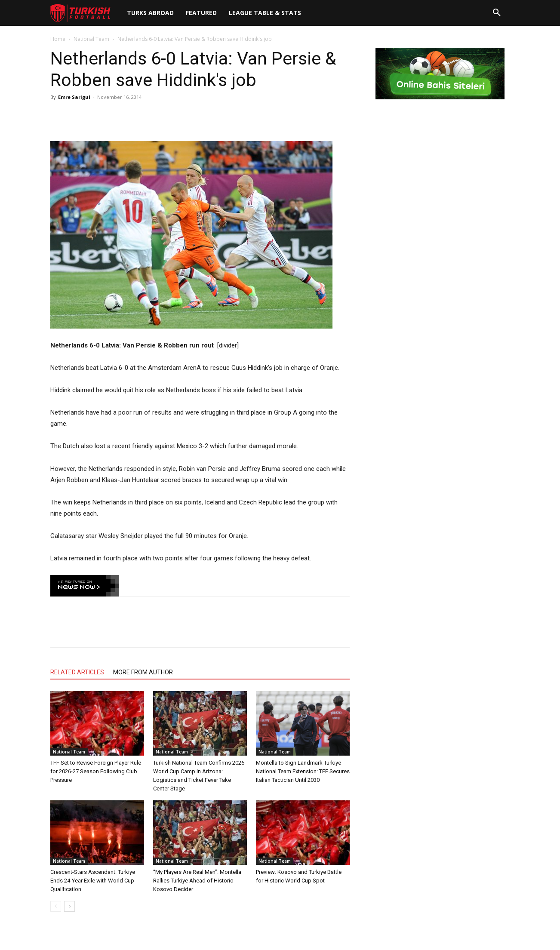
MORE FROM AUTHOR (143, 672)
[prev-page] (56, 906)
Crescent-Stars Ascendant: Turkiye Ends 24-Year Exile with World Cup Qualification (93, 881)
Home (58, 39)
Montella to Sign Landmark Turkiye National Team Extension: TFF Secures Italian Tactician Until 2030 (303, 771)
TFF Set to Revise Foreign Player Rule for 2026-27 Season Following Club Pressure (96, 771)
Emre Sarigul (74, 97)
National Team (91, 39)
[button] (497, 13)
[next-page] (69, 906)
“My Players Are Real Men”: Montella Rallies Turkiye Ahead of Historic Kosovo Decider (197, 881)
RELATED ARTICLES (77, 672)
